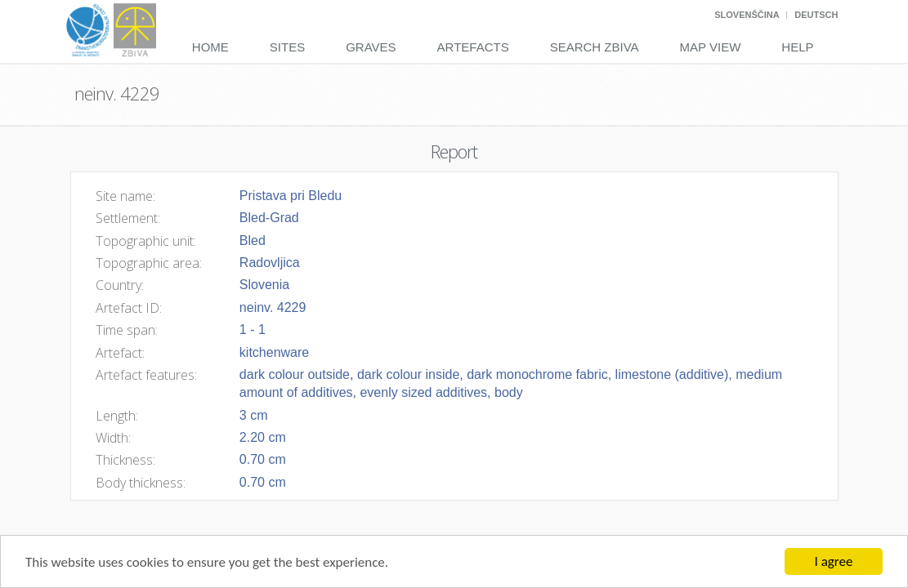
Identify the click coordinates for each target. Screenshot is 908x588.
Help (797, 47)
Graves (371, 47)
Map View (711, 47)
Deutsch (816, 15)
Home (210, 47)
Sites (287, 47)
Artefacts (473, 47)
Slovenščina (747, 15)
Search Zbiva (595, 47)
